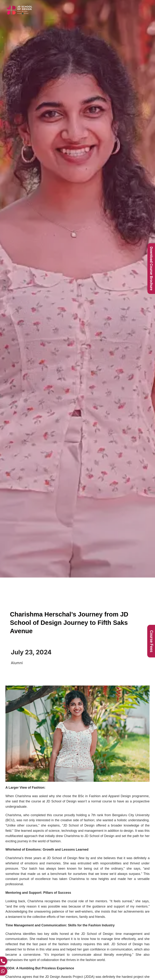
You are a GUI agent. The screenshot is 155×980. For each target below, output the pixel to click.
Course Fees (151, 641)
